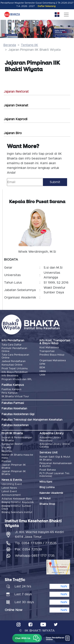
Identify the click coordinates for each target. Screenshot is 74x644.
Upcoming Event (12, 484)
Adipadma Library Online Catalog (55, 445)
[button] (27, 638)
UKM (42, 375)
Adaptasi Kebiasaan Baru (17, 499)
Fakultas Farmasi (13, 403)
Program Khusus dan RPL (17, 379)
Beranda (10, 45)
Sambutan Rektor (12, 444)
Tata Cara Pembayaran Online (15, 356)
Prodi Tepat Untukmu (15, 369)
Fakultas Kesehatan (14, 409)
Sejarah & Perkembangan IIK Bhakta (17, 439)
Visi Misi (6, 448)
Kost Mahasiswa (49, 348)
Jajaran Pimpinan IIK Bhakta (14, 466)
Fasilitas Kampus (11, 389)
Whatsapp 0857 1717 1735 (35, 556)
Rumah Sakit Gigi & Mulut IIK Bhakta (55, 458)
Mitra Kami (46, 482)
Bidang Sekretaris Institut (17, 512)
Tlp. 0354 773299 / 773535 (36, 543)
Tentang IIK (30, 45)
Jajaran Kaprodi (16, 119)
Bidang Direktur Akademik (18, 502)
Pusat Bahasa (48, 470)
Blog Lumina (47, 487)
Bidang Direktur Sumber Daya (16, 507)
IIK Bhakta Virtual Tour (15, 397)
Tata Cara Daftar (12, 345)
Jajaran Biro (13, 133)
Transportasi (47, 351)
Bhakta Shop (47, 504)
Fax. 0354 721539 (28, 549)
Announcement (11, 495)
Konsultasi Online (12, 365)
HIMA (43, 371)
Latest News (9, 488)
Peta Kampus (9, 393)
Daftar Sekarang (47, 6)
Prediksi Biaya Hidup (52, 355)
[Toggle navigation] (66, 15)
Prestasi (6, 461)
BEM (42, 368)
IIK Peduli (45, 499)
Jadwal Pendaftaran (14, 361)
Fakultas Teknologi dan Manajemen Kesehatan (32, 420)
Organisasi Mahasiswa (53, 361)
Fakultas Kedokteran (15, 425)
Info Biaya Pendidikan (15, 372)
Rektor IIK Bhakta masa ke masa (17, 456)
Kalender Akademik (51, 493)
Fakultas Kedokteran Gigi (18, 414)
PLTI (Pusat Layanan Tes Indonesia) (54, 475)
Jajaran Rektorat (16, 92)
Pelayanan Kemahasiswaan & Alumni (56, 465)
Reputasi (7, 451)
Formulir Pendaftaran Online (14, 350)
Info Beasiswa (10, 376)
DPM (42, 364)
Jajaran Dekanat (16, 105)
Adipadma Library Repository (50, 439)
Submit (55, 182)
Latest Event (9, 492)
